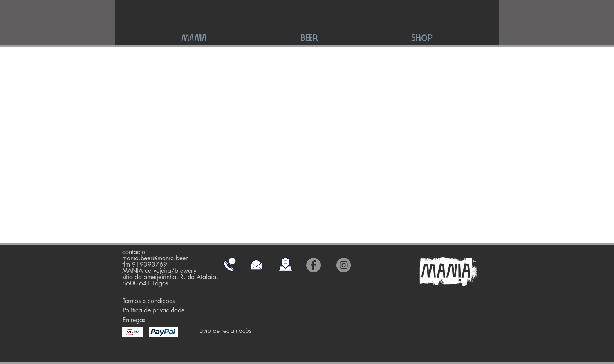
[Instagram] (344, 265)
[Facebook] (313, 265)
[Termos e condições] (149, 301)
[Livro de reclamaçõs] (226, 330)
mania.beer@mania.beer (155, 258)
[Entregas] (134, 320)
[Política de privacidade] (153, 311)
